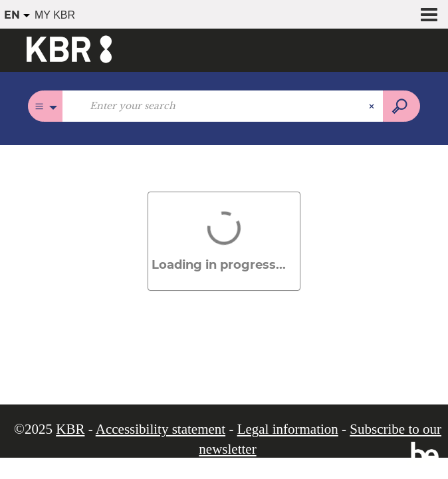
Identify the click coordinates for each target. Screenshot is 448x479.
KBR (70, 429)
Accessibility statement (161, 429)
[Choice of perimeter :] (46, 106)
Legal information (288, 429)
